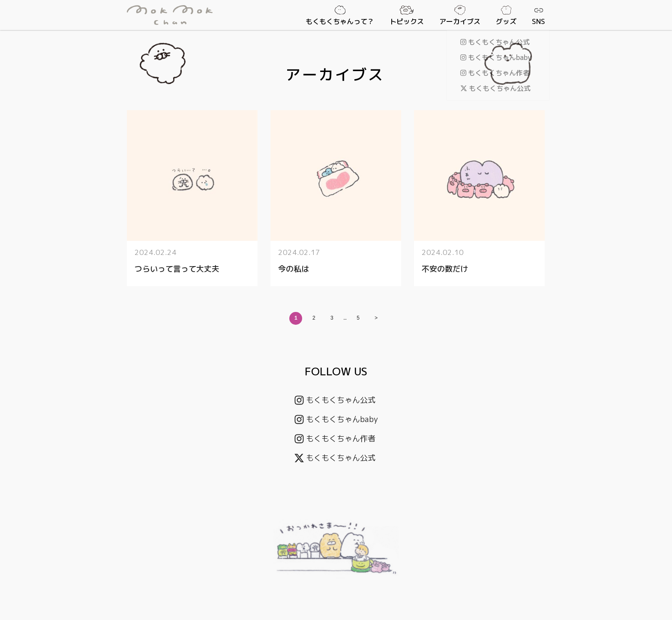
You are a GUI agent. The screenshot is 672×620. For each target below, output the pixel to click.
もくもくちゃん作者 (335, 439)
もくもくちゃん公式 (335, 400)
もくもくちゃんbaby (336, 419)
